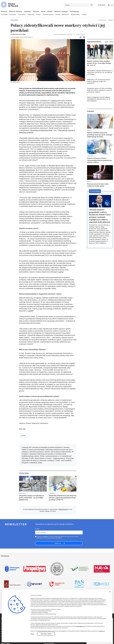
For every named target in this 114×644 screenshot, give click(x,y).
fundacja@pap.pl (80, 626)
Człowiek (27, 11)
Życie (43, 11)
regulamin (45, 536)
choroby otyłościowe (27, 170)
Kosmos (4, 11)
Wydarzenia (75, 14)
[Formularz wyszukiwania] (79, 5)
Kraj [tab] (106, 42)
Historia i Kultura (15, 11)
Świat (89, 130)
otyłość (23, 435)
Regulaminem (63, 509)
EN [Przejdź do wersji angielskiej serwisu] (112, 5)
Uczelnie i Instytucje (9, 14)
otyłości (54, 101)
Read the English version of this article (21, 37)
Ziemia (50, 11)
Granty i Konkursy (62, 14)
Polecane (95, 191)
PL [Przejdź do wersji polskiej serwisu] (109, 5)
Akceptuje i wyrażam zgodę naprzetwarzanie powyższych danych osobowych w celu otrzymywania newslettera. (58, 537)
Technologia (74, 11)
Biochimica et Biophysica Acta (41, 130)
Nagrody (31, 14)
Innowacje (22, 14)
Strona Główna (102, 20)
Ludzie (84, 14)
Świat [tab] (111, 42)
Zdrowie (36, 11)
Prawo (38, 14)
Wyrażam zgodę (46, 634)
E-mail (37, 529)
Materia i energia (61, 11)
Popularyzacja (48, 14)
